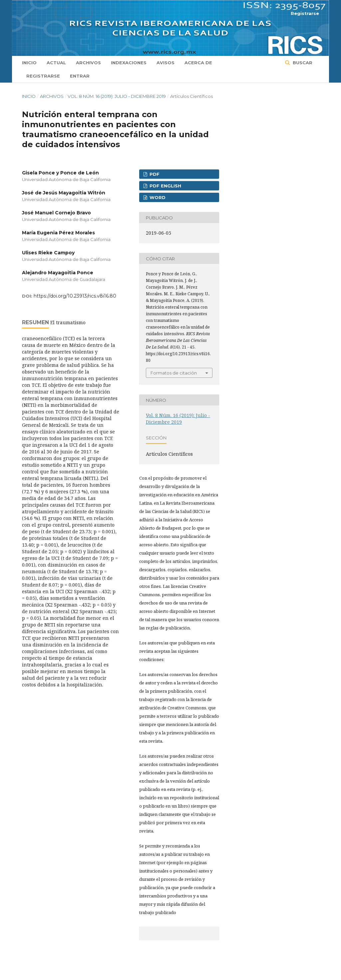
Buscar (302, 63)
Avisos (166, 63)
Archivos (88, 63)
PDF (154, 174)
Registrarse (43, 76)
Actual (56, 63)
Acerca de (198, 63)
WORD (157, 197)
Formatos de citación (174, 373)
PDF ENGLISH (165, 186)
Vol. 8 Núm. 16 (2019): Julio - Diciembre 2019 (117, 96)
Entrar (80, 76)
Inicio (29, 63)
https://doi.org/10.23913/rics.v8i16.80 (75, 296)
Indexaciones (129, 63)
